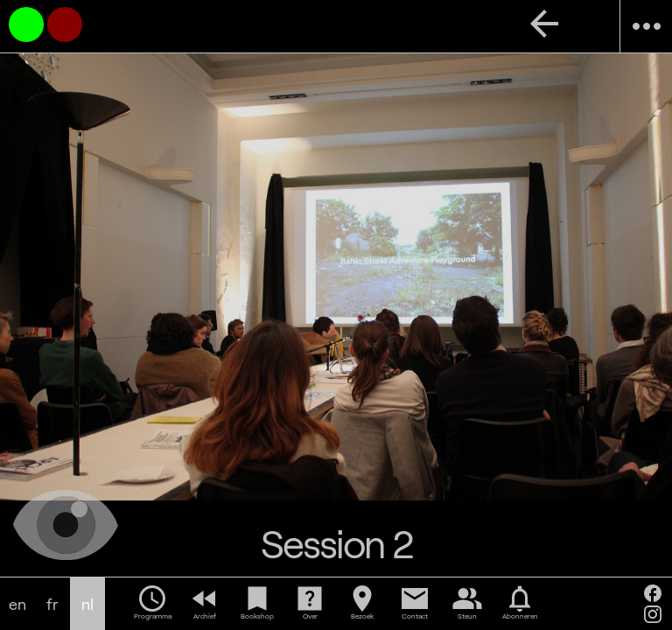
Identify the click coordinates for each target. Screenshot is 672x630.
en (17, 604)
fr (52, 604)
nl (87, 604)
